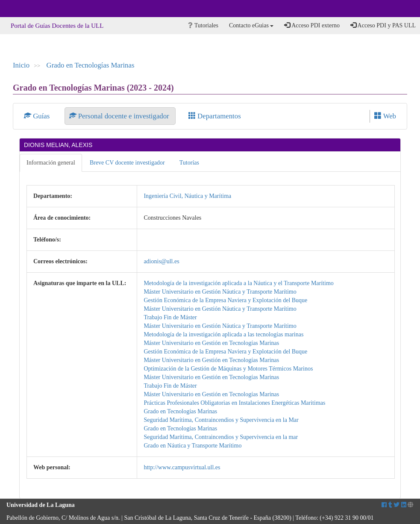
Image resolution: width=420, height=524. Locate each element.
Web (385, 116)
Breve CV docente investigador (127, 163)
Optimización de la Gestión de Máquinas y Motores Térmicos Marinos (228, 369)
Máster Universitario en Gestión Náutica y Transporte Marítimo (220, 292)
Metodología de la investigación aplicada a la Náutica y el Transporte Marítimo (238, 283)
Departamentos (215, 116)
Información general (51, 163)
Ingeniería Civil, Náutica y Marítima (187, 196)
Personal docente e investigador (120, 116)
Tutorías (189, 163)
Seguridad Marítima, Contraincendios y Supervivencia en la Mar (221, 420)
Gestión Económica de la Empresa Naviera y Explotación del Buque (225, 300)
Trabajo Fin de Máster (170, 317)
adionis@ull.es (161, 261)
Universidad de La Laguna (30, 9)
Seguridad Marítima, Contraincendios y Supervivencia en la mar (221, 437)
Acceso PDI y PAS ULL (383, 25)
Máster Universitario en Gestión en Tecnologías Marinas (211, 343)
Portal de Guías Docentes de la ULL (57, 26)
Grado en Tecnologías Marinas (91, 65)
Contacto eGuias (251, 25)
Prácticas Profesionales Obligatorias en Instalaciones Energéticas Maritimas (234, 403)
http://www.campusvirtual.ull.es (182, 467)
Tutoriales (203, 25)
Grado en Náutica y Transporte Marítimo (192, 446)
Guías (38, 116)
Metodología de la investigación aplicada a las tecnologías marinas (223, 334)
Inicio (21, 65)
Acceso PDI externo (312, 25)
